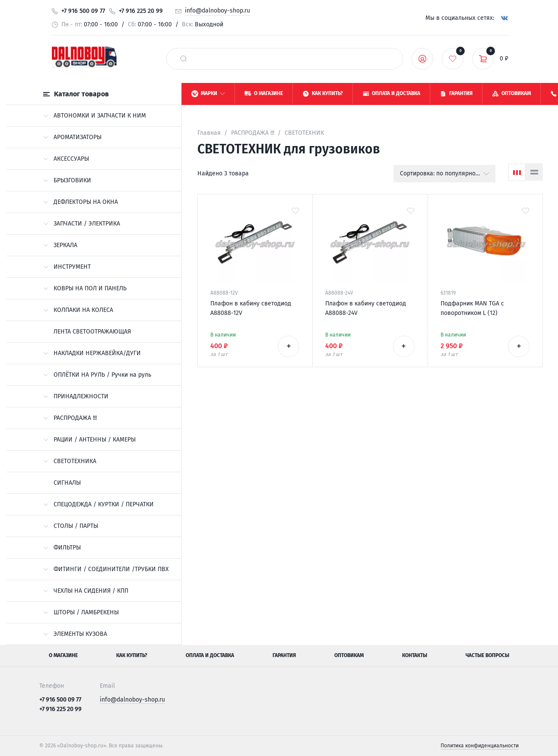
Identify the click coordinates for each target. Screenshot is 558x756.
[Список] (534, 172)
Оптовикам (349, 655)
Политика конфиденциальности (480, 746)
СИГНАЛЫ (67, 483)
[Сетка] (517, 172)
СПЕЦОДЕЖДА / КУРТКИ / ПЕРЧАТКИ (98, 504)
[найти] (184, 59)
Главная (209, 133)
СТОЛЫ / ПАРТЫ (71, 526)
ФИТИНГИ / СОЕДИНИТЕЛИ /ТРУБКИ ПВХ (106, 569)
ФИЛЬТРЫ (62, 548)
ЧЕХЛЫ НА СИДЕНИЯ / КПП (86, 591)
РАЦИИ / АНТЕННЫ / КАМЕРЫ (89, 440)
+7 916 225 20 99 (141, 11)
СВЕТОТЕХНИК (304, 133)
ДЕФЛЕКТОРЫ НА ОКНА (81, 202)
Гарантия (284, 655)
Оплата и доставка (210, 655)
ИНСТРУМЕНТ (67, 267)
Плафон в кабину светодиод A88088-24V (366, 308)
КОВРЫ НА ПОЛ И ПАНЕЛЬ (85, 288)
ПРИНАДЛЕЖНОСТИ (76, 396)
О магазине (63, 655)
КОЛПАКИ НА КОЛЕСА (78, 310)
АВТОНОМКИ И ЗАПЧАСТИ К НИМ (95, 116)
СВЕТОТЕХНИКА (70, 461)
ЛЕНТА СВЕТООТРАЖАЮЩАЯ (92, 332)
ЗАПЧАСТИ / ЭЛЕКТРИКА (82, 224)
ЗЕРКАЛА (60, 245)
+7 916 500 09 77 (83, 11)
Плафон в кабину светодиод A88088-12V (251, 308)
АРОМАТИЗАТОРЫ (72, 137)
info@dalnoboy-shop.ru (217, 11)
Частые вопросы (487, 655)
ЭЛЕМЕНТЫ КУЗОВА (75, 634)
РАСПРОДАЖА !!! (70, 418)
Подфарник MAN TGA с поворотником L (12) (472, 308)
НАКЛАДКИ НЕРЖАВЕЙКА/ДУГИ (92, 353)
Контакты (415, 655)
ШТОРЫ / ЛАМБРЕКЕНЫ (81, 612)
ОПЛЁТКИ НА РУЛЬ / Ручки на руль (97, 375)
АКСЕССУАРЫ (66, 159)
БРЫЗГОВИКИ (67, 180)
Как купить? (132, 655)
